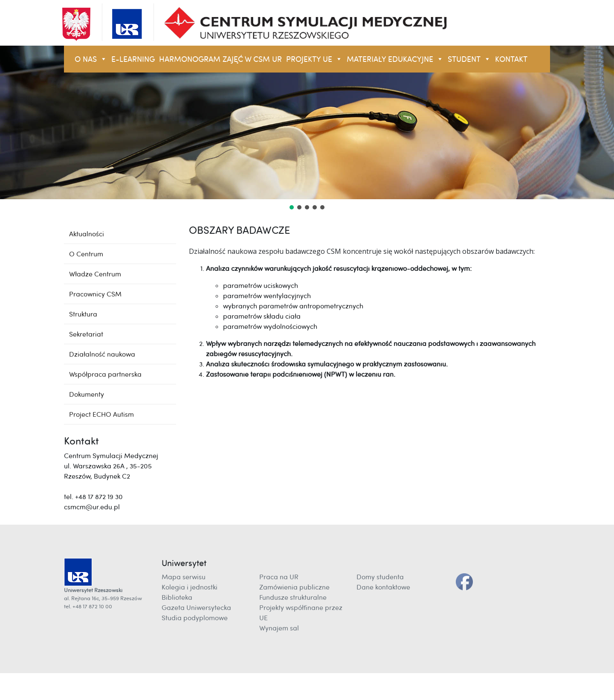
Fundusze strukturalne (293, 597)
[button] (292, 207)
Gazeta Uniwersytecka (196, 607)
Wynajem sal (279, 628)
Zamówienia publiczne (294, 587)
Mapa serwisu (184, 577)
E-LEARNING (133, 59)
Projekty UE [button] (314, 59)
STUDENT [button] (469, 59)
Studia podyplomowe (195, 618)
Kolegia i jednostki (190, 587)
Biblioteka (177, 597)
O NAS (91, 59)
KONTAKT (511, 59)
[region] (307, 128)
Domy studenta (380, 577)
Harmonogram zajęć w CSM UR (220, 59)
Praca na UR (279, 577)
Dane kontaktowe (383, 587)
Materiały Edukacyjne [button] (395, 59)
